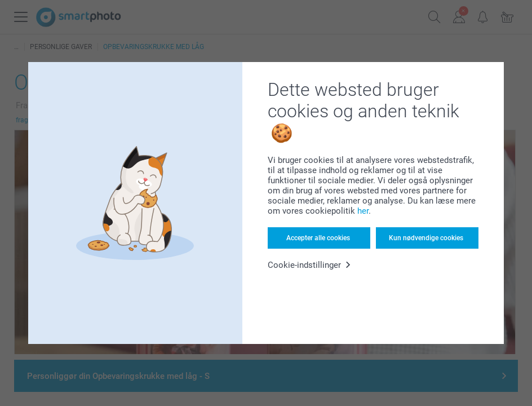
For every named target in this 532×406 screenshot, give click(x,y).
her (363, 211)
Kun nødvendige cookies (426, 238)
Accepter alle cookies (318, 238)
